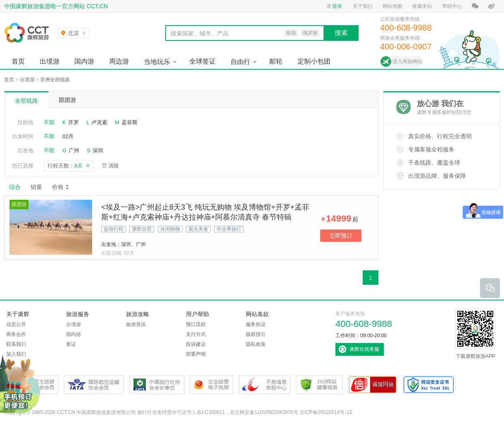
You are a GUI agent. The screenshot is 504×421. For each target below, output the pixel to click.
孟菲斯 (130, 122)
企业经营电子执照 (212, 385)
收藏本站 (422, 6)
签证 (71, 344)
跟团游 (67, 100)
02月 (68, 136)
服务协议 (256, 324)
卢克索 (99, 122)
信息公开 (16, 324)
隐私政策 (256, 344)
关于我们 (363, 6)
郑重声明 (196, 354)
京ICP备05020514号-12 (326, 412)
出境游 (50, 61)
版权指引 (256, 334)
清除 (114, 166)
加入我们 (16, 354)
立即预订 (341, 236)
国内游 (84, 61)
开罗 (74, 122)
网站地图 (392, 6)
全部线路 (26, 101)
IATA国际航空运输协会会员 (94, 385)
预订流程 (196, 324)
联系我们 (16, 344)
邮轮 (276, 61)
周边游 (119, 61)
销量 (36, 187)
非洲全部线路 (55, 80)
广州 (74, 150)
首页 (18, 61)
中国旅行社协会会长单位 (157, 385)
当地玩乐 (157, 62)
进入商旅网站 (407, 61)
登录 (337, 6)
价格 (61, 187)
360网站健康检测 (319, 385)
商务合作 (16, 334)
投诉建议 (196, 344)
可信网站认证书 (373, 385)
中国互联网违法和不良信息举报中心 (264, 385)
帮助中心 (452, 6)
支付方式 (196, 334)
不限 (49, 122)
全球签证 (202, 61)
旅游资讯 (136, 324)
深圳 (98, 150)
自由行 (240, 62)
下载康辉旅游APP (475, 334)
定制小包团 (314, 61)
